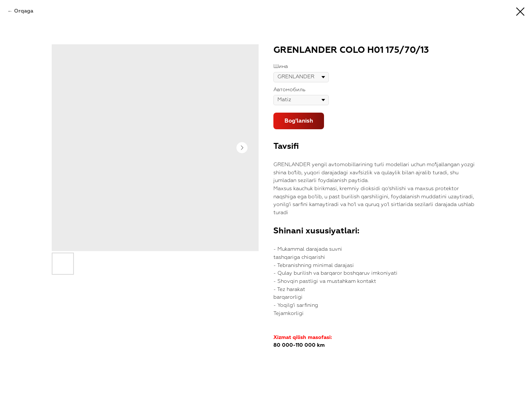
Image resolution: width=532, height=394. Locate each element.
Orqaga (24, 11)
